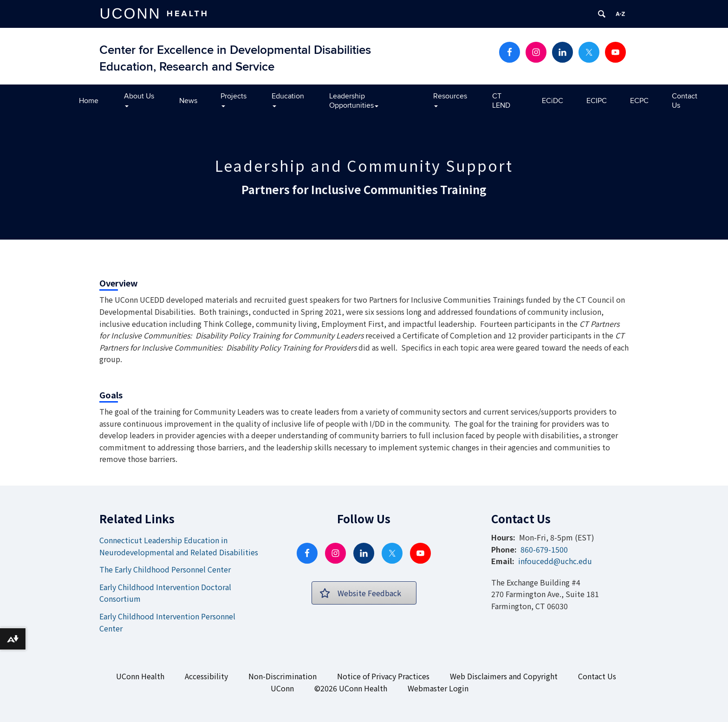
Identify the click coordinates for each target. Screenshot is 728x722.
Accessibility (206, 676)
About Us (139, 99)
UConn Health (140, 676)
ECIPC (597, 101)
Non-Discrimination (283, 676)
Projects (234, 99)
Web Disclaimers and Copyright (504, 676)
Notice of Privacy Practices (383, 676)
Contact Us (685, 101)
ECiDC (552, 101)
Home (89, 101)
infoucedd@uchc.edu (555, 561)
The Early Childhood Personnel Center (165, 569)
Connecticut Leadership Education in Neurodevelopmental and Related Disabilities (179, 546)
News (188, 101)
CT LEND (501, 101)
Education (288, 99)
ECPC (639, 101)
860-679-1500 (544, 549)
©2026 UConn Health (351, 688)
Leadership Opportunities (354, 101)
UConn (282, 688)
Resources (450, 99)
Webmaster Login (438, 688)
